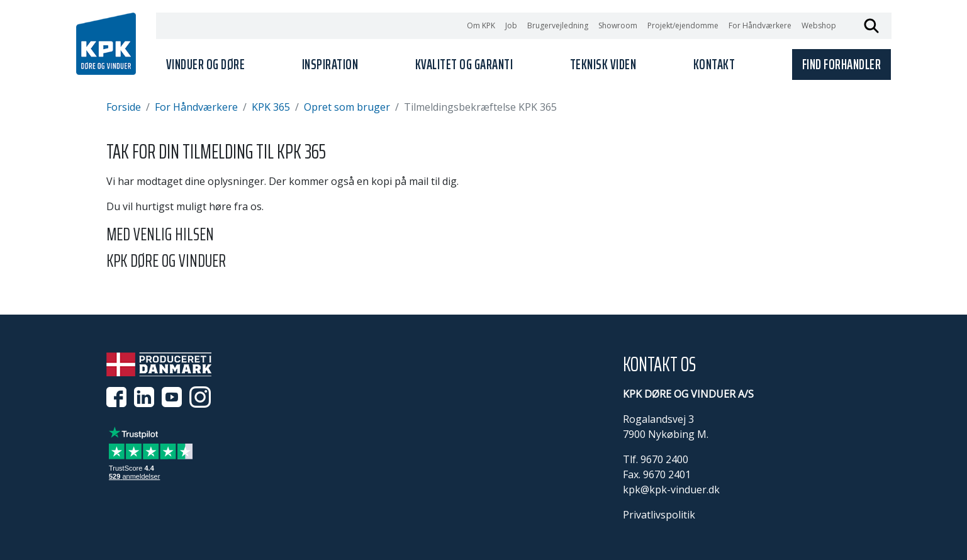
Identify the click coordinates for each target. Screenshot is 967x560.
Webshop (819, 25)
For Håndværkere (760, 25)
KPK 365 (271, 107)
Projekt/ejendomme (683, 25)
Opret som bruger (347, 107)
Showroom (618, 25)
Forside (124, 107)
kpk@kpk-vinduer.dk (671, 490)
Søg (871, 26)
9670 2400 (664, 459)
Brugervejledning (558, 25)
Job (511, 25)
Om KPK (481, 25)
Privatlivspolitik (659, 515)
